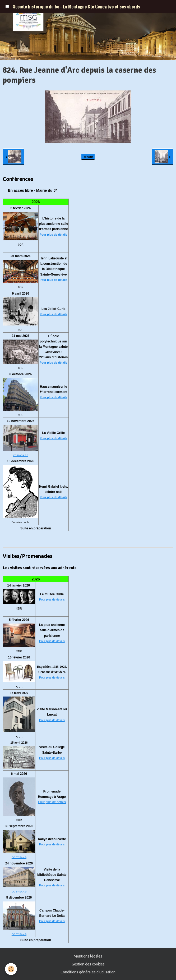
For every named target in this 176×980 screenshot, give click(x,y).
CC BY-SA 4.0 (19, 857)
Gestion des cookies (88, 964)
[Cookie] (11, 969)
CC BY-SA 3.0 (21, 455)
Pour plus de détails (54, 235)
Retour (88, 157)
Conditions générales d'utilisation (88, 972)
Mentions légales (88, 956)
